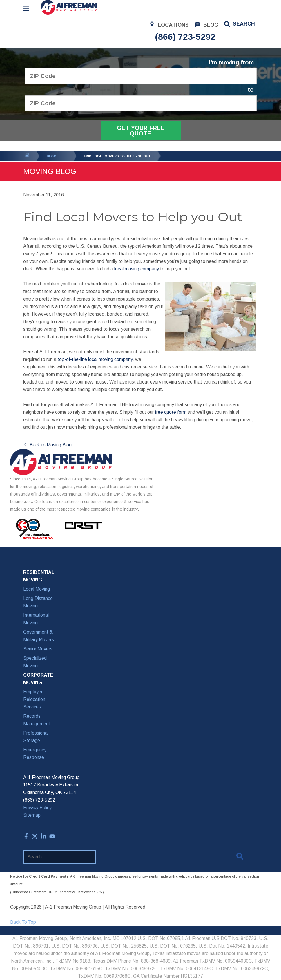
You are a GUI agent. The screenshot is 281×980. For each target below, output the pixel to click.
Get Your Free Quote (141, 131)
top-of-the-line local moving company (95, 359)
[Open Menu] (26, 8)
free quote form (171, 412)
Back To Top (23, 922)
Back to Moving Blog (47, 445)
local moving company (137, 269)
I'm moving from (231, 63)
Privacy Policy (37, 808)
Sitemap (32, 815)
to (251, 90)
